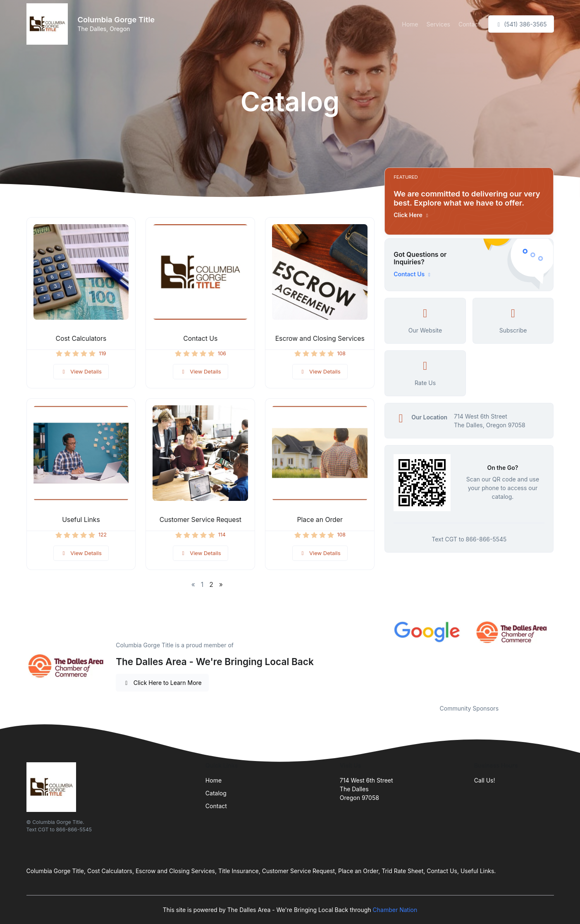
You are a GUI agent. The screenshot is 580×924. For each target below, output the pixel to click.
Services (438, 24)
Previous (378, 657)
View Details (81, 371)
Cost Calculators (81, 339)
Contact (469, 24)
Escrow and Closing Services (320, 339)
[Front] (49, 24)
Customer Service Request (200, 520)
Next (560, 657)
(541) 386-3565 (521, 24)
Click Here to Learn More (162, 683)
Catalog (216, 793)
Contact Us (200, 339)
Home (410, 24)
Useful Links (81, 520)
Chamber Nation (395, 910)
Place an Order (320, 520)
